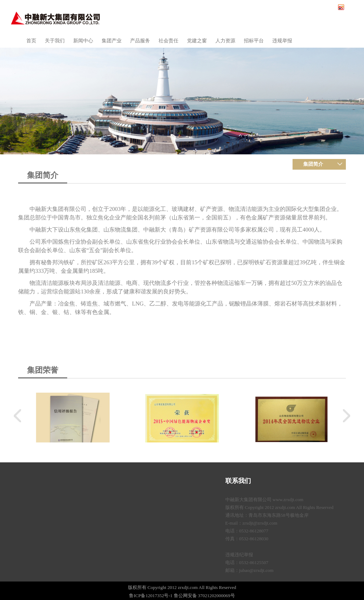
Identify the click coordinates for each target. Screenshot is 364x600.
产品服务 (140, 41)
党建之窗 (197, 41)
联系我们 (238, 481)
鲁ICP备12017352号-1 (151, 596)
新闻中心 (83, 41)
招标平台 (254, 41)
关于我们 (55, 41)
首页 (31, 41)
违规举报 (282, 41)
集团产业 (112, 41)
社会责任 (168, 41)
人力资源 (225, 41)
